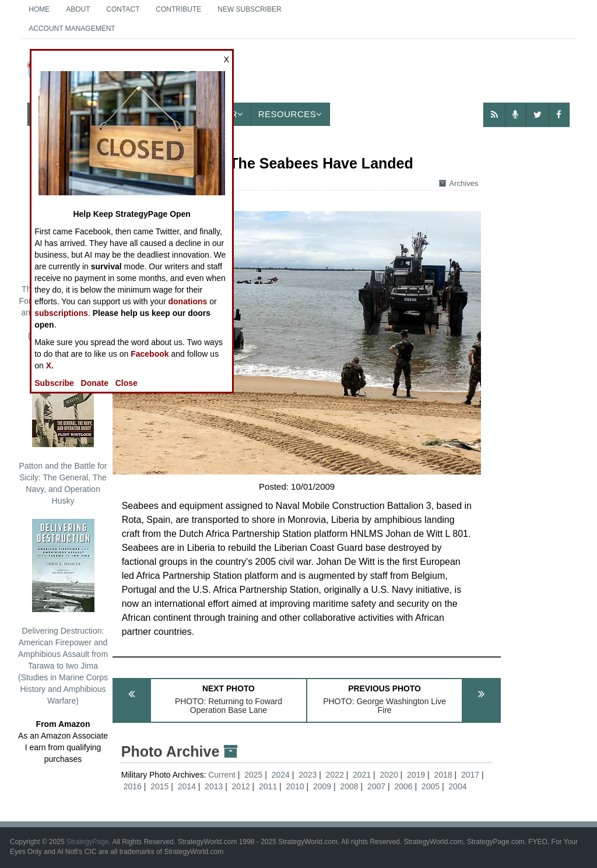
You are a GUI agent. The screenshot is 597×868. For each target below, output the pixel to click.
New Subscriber (249, 9)
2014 (187, 786)
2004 (457, 786)
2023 (308, 775)
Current (223, 775)
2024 (281, 775)
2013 (214, 786)
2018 (443, 775)
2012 (241, 786)
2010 (295, 786)
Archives (459, 183)
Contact (123, 9)
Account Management (72, 29)
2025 (253, 775)
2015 (159, 786)
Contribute (178, 9)
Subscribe (54, 383)
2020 (389, 775)
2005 (431, 786)
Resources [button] (290, 114)
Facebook (150, 354)
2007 (376, 786)
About (78, 9)
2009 (322, 786)
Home (39, 9)
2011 (268, 786)
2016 (133, 786)
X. (50, 366)
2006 (403, 786)
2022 (335, 775)
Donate (95, 383)
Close (127, 383)
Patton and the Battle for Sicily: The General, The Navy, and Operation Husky (63, 430)
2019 (416, 775)
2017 (470, 775)
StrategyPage (88, 842)
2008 (349, 786)
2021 (362, 775)
